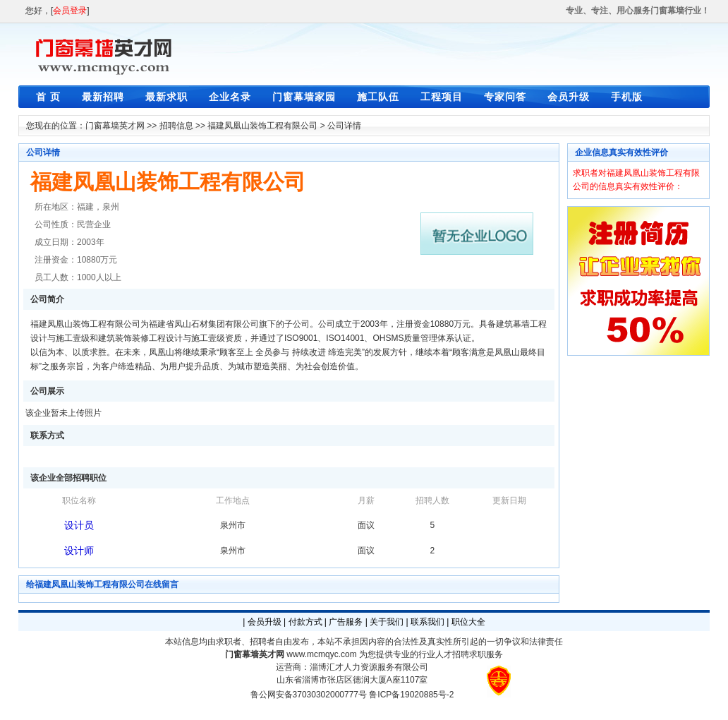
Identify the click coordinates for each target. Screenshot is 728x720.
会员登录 (70, 11)
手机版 (627, 97)
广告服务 (346, 622)
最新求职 (166, 97)
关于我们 (387, 622)
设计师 (79, 551)
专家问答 (505, 97)
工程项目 (442, 97)
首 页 (48, 97)
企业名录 (230, 97)
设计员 (79, 525)
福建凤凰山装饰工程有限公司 (262, 126)
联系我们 (427, 622)
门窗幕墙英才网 (115, 126)
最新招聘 (103, 97)
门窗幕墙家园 (304, 97)
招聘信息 (176, 126)
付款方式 (305, 622)
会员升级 (569, 97)
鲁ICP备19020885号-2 (411, 695)
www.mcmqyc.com (321, 654)
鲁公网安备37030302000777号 (309, 695)
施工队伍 (378, 97)
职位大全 (468, 622)
